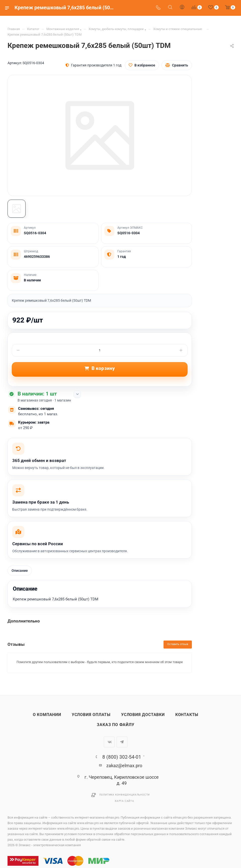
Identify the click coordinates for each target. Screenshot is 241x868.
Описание (20, 571)
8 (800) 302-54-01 (122, 757)
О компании (47, 715)
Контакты (187, 715)
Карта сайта (125, 801)
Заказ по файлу (115, 725)
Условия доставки (143, 715)
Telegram (122, 742)
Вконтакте (109, 742)
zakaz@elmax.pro (124, 766)
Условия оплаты (91, 715)
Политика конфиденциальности (125, 795)
